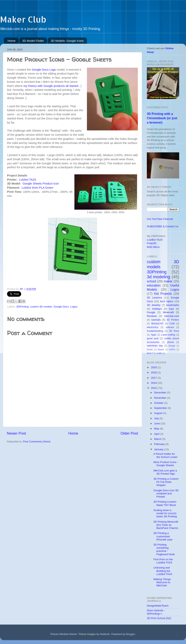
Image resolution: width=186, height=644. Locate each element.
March (158, 439)
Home (12, 41)
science (170, 327)
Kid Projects (163, 294)
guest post (153, 338)
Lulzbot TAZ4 (28, 180)
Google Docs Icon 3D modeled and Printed (166, 493)
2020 (154, 367)
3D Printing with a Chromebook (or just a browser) (162, 118)
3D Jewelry (154, 305)
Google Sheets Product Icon (41, 184)
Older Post (129, 433)
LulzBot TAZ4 (155, 240)
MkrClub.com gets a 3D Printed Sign (165, 472)
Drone (150, 349)
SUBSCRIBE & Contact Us (163, 226)
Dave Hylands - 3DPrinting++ (156, 612)
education (154, 285)
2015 (154, 388)
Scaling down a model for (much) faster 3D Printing (165, 513)
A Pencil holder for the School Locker (166, 455)
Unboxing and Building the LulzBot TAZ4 (163, 571)
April (157, 434)
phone (171, 342)
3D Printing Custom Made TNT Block (165, 503)
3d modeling (158, 277)
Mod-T (150, 353)
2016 (154, 383)
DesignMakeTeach (158, 606)
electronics (153, 327)
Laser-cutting (168, 335)
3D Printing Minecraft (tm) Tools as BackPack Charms (166, 525)
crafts (159, 353)
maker (168, 281)
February (160, 444)
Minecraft (168, 312)
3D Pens (174, 331)
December (161, 392)
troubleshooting (155, 331)
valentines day (155, 346)
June (157, 423)
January (159, 449)
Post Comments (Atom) (37, 442)
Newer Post (16, 433)
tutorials (156, 320)
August (159, 413)
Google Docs (61, 307)
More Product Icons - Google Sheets (166, 464)
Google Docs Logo (44, 70)
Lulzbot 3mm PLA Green (37, 188)
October (159, 403)
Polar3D (152, 243)
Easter (161, 349)
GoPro (172, 349)
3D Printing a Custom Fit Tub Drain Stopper (166, 482)
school (151, 281)
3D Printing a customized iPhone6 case (163, 536)
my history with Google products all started (51, 86)
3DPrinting (22, 307)
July (157, 418)
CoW (172, 324)
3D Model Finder (33, 41)
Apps (154, 335)
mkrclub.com (172, 316)
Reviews (152, 316)
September (161, 408)
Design (172, 346)
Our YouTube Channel (160, 219)
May (157, 429)
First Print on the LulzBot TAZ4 (163, 561)
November (161, 398)
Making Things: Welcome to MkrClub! (162, 582)
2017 (154, 378)
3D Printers (173, 320)
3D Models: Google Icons (67, 41)
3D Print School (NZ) (159, 618)
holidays (157, 309)
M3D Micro (153, 247)
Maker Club (23, 19)
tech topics (167, 301)
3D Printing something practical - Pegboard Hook (164, 549)
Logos (74, 307)
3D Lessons (154, 298)
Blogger (130, 634)
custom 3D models (41, 307)
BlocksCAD (157, 324)
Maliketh (105, 634)
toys (171, 309)
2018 (154, 372)
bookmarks (173, 305)
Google (151, 312)
